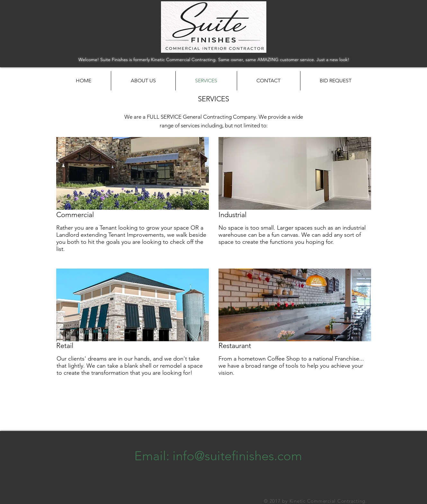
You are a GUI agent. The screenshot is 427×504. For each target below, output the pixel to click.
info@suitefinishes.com (237, 456)
